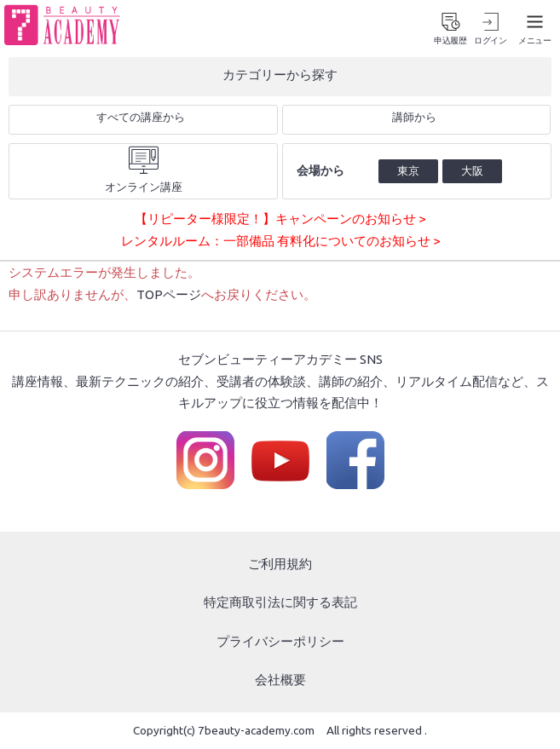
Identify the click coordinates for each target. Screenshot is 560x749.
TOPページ (169, 294)
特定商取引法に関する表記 (280, 602)
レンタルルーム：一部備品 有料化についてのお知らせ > (280, 241)
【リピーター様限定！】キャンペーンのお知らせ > (280, 219)
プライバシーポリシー (280, 641)
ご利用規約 (280, 564)
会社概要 (280, 680)
